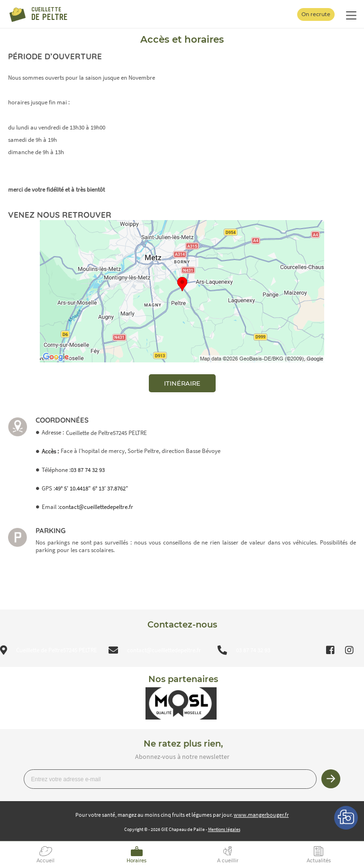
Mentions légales (224, 829)
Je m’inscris (331, 779)
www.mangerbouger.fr (261, 815)
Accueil (45, 861)
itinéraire (182, 383)
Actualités (319, 861)
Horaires (136, 861)
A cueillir (228, 861)
